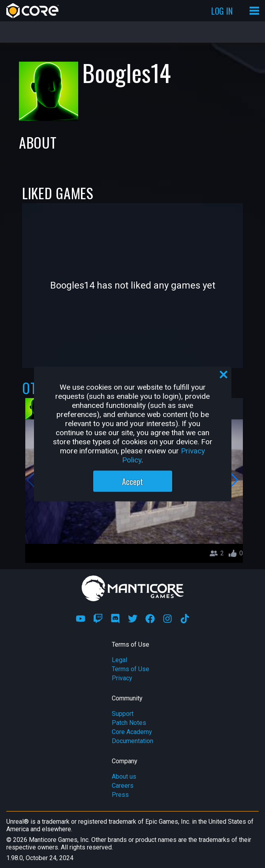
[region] (133, 434)
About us (124, 776)
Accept (132, 481)
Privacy (122, 678)
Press (120, 795)
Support (123, 714)
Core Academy (132, 732)
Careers (123, 786)
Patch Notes (129, 723)
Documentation (132, 741)
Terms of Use (131, 669)
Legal (119, 660)
